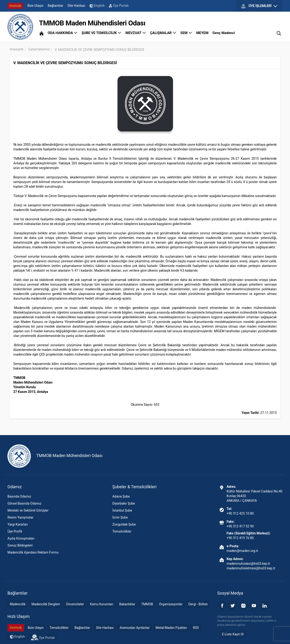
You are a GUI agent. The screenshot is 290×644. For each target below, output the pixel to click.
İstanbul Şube (122, 510)
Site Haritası (76, 6)
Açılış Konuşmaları (21, 538)
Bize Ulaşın (35, 6)
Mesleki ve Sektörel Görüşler (28, 510)
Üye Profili (15, 531)
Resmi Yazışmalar (20, 517)
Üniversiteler (75, 604)
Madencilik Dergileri (46, 604)
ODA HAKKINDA (62, 33)
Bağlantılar (56, 6)
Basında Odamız (19, 496)
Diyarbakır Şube (124, 503)
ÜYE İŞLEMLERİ (259, 6)
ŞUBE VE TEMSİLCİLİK (102, 33)
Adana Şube (121, 496)
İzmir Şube (120, 517)
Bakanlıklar (127, 604)
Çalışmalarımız (39, 49)
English (97, 6)
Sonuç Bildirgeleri (20, 545)
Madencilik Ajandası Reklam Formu (33, 552)
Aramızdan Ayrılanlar (135, 628)
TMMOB (147, 604)
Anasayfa (17, 49)
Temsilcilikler (122, 531)
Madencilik (18, 604)
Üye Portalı (119, 6)
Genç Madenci (224, 33)
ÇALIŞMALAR (163, 33)
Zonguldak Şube (124, 524)
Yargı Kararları (18, 524)
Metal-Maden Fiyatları (171, 628)
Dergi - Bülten (198, 604)
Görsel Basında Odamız (24, 503)
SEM (186, 33)
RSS (196, 628)
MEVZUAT (136, 33)
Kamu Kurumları (102, 604)
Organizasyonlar (171, 604)
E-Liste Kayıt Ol (233, 634)
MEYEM (202, 33)
